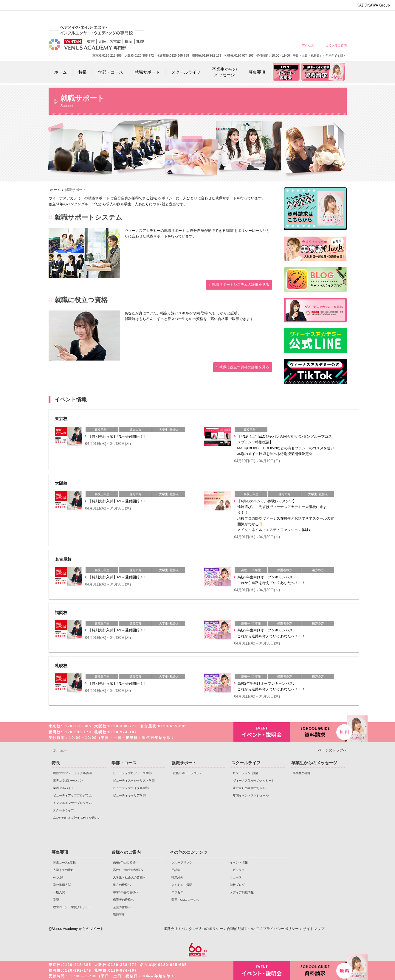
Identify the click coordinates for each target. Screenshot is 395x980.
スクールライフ (63, 810)
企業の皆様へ (336, 19)
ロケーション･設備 (245, 773)
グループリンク (182, 862)
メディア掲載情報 (242, 892)
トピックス (237, 870)
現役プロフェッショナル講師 (72, 773)
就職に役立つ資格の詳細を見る (244, 367)
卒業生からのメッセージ (314, 763)
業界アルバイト (63, 788)
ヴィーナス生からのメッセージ (254, 781)
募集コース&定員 (65, 862)
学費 (56, 900)
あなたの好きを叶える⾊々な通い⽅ (77, 818)
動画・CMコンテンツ (186, 900)
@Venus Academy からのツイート (76, 929)
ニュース (236, 877)
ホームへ (60, 750)
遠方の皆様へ (272, 19)
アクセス (308, 45)
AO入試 (58, 877)
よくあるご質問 (336, 45)
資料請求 (318, 731)
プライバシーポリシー (281, 929)
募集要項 (60, 852)
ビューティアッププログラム (72, 795)
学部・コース (124, 763)
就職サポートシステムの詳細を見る (241, 285)
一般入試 (59, 892)
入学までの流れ (63, 870)
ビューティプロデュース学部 (132, 773)
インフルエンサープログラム (72, 803)
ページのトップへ (332, 750)
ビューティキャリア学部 (129, 795)
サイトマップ (314, 929)
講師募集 (119, 915)
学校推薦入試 (62, 885)
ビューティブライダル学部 (131, 788)
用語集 (176, 870)
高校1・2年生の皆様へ (229, 19)
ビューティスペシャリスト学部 (134, 781)
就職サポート (184, 763)
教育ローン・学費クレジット (72, 907)
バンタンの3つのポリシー (202, 929)
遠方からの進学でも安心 (249, 788)
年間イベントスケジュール (251, 795)
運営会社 (171, 929)
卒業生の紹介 (302, 773)
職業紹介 (177, 877)
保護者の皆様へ (315, 19)
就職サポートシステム (188, 773)
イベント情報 (239, 862)
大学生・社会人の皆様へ (250, 19)
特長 (56, 763)
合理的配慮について (243, 929)
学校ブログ (237, 885)
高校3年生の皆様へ (207, 19)
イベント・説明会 (262, 732)
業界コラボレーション (68, 781)
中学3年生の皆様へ (293, 19)
